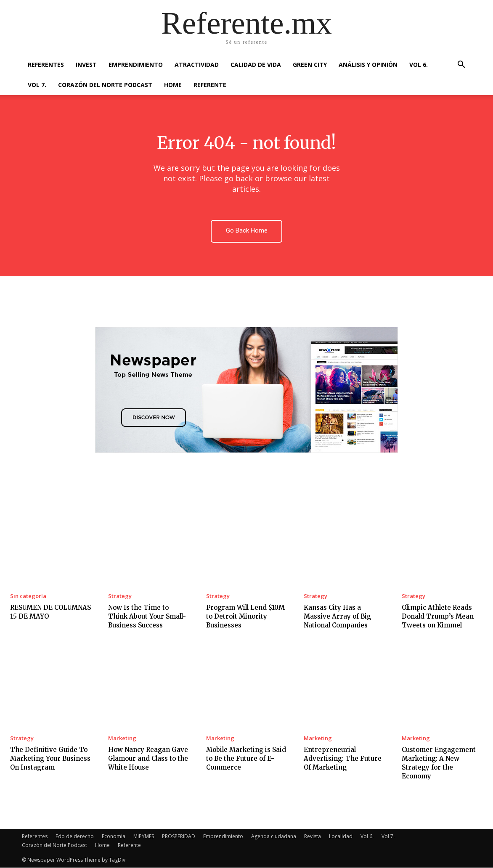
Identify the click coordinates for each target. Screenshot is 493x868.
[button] (461, 65)
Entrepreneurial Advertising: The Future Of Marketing (343, 759)
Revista (313, 837)
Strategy (120, 596)
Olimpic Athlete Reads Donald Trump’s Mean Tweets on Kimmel (438, 616)
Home (173, 85)
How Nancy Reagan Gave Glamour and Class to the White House (148, 759)
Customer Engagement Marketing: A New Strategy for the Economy (439, 763)
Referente (210, 85)
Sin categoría (28, 596)
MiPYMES (144, 837)
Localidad (341, 837)
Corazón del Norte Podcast (105, 85)
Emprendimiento (136, 65)
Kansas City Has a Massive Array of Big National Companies (337, 616)
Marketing (122, 739)
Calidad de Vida (256, 65)
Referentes (46, 65)
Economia (114, 837)
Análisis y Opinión (368, 65)
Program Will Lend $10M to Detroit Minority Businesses (245, 616)
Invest (86, 65)
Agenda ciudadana (274, 837)
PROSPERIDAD (179, 837)
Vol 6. (419, 65)
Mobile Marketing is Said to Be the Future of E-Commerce (246, 759)
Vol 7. (37, 85)
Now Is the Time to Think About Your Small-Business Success (147, 616)
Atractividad (197, 65)
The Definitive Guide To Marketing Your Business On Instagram (50, 759)
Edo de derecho (75, 837)
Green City (310, 65)
